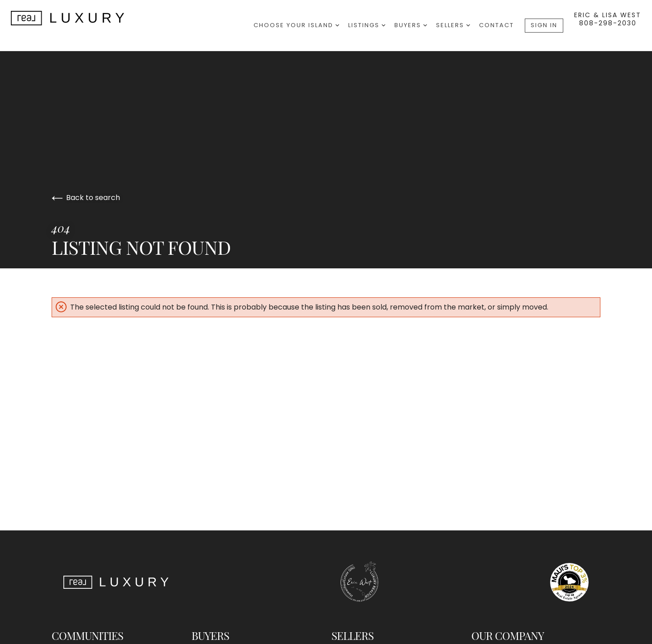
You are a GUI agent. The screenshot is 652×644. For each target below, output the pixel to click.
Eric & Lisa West (608, 15)
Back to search (86, 198)
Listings (367, 25)
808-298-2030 (608, 23)
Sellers (453, 25)
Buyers (411, 25)
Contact (496, 25)
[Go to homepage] (77, 18)
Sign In (544, 25)
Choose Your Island (296, 25)
